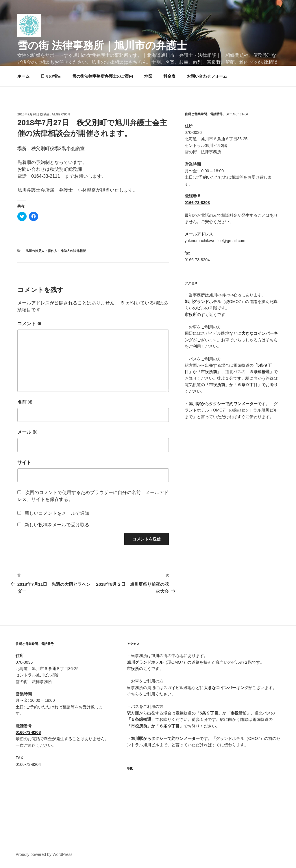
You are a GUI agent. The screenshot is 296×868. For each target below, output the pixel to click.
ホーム (23, 76)
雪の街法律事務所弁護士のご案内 (103, 76)
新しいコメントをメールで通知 (57, 513)
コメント (29, 324)
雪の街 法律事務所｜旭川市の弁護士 (102, 45)
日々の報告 (51, 76)
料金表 (169, 76)
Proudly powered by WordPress (44, 854)
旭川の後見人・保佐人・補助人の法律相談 (56, 251)
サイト (24, 462)
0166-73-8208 (197, 203)
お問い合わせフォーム (207, 76)
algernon (61, 114)
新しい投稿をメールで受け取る (57, 525)
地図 (148, 76)
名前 (25, 402)
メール (27, 432)
